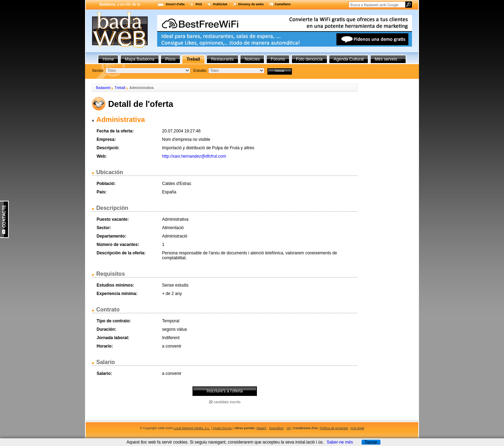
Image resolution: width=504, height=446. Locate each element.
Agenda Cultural (349, 59)
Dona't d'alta (175, 4)
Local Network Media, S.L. (192, 428)
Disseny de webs (251, 4)
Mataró (261, 428)
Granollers (276, 428)
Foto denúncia (309, 59)
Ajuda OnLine (222, 428)
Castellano (283, 4)
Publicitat (220, 4)
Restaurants (222, 59)
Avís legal (357, 428)
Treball (120, 88)
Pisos (170, 59)
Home (108, 59)
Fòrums (278, 59)
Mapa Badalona (140, 59)
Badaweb (103, 88)
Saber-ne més (340, 442)
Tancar (371, 442)
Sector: (98, 70)
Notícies (252, 59)
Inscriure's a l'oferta (225, 391)
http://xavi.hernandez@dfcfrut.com (194, 156)
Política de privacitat (334, 428)
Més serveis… (388, 59)
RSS (199, 4)
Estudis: (200, 70)
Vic (288, 428)
